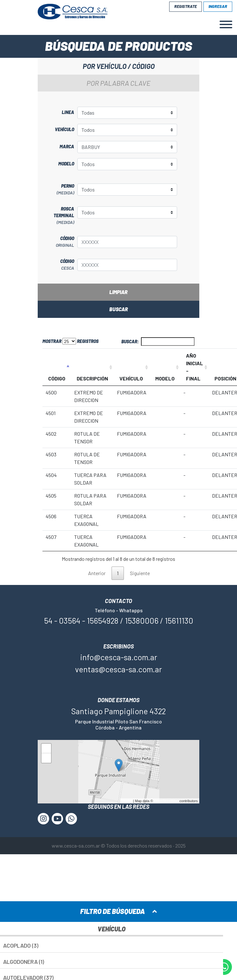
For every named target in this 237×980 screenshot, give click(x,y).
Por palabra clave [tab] (118, 83)
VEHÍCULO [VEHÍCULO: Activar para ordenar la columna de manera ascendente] (131, 378)
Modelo (66, 164)
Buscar (119, 309)
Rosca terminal (58, 216)
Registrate (186, 6)
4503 (51, 454)
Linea (68, 112)
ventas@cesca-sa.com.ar (118, 669)
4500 (51, 392)
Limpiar (118, 292)
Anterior (97, 573)
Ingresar (218, 6)
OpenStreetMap (166, 801)
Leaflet (127, 801)
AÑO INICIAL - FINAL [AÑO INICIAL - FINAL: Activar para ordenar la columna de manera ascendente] (195, 367)
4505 (51, 496)
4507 (51, 537)
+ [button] (46, 749)
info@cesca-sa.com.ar (119, 657)
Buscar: (158, 342)
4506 (51, 516)
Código (58, 242)
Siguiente (140, 573)
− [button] (46, 759)
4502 (51, 434)
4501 (51, 413)
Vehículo (64, 129)
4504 (51, 475)
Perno (58, 190)
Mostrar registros (70, 341)
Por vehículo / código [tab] (119, 66)
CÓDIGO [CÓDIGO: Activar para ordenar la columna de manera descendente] (57, 378)
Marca (67, 147)
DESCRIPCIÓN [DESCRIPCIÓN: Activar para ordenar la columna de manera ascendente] (92, 378)
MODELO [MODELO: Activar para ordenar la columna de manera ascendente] (165, 378)
